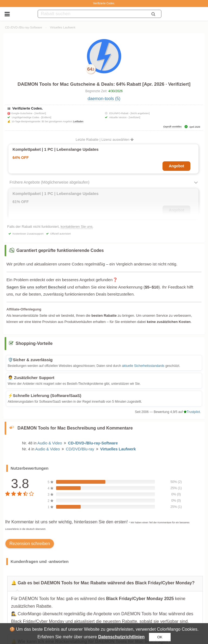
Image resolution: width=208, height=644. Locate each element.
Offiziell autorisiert (60, 234)
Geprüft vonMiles (173, 127)
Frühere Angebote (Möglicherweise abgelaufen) (49, 182)
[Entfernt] (46, 117)
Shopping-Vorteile (34, 343)
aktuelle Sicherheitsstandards (143, 366)
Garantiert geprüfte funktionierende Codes (60, 250)
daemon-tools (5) (104, 99)
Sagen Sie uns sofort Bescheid (36, 287)
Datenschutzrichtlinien (121, 637)
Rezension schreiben (30, 544)
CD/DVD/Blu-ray (80, 449)
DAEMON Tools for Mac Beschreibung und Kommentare (75, 428)
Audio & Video (50, 443)
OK (160, 637)
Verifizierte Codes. (104, 3)
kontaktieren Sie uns (77, 227)
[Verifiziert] (40, 113)
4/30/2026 (116, 91)
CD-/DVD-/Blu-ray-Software (24, 27)
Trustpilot (192, 412)
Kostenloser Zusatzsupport (28, 234)
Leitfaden (78, 121)
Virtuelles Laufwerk (63, 27)
